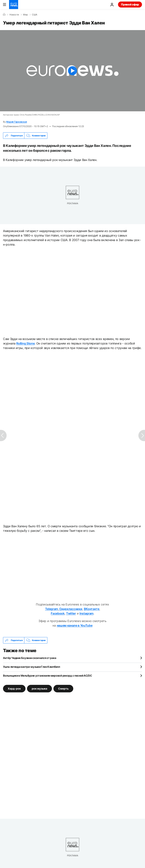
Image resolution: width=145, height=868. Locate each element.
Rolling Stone (25, 343)
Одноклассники (71, 609)
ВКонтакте (92, 609)
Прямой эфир (130, 4)
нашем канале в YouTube (75, 625)
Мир (25, 15)
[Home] (4, 14)
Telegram (52, 609)
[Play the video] (72, 71)
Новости (14, 15)
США (35, 15)
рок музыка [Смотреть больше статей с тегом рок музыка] (39, 689)
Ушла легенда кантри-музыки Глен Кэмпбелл (32, 667)
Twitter (71, 613)
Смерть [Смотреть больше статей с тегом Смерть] (63, 689)
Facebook (58, 613)
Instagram (86, 613)
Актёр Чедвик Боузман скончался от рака (30, 658)
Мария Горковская (17, 122)
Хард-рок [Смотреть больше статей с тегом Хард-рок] (14, 689)
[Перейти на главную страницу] (14, 5)
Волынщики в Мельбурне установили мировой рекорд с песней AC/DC (47, 676)
